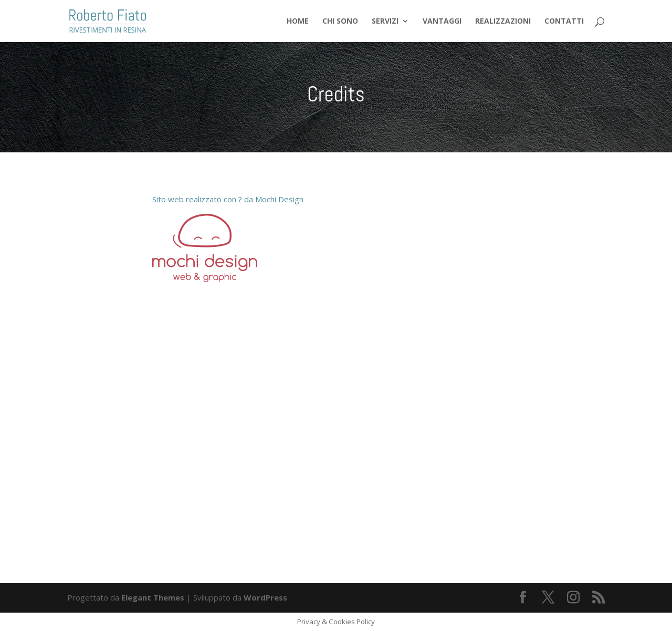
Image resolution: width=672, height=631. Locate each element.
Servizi (385, 22)
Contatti (564, 22)
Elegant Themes (153, 597)
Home (298, 22)
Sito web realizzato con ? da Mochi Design (228, 199)
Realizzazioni (503, 22)
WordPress (265, 597)
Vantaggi (442, 22)
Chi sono (340, 22)
